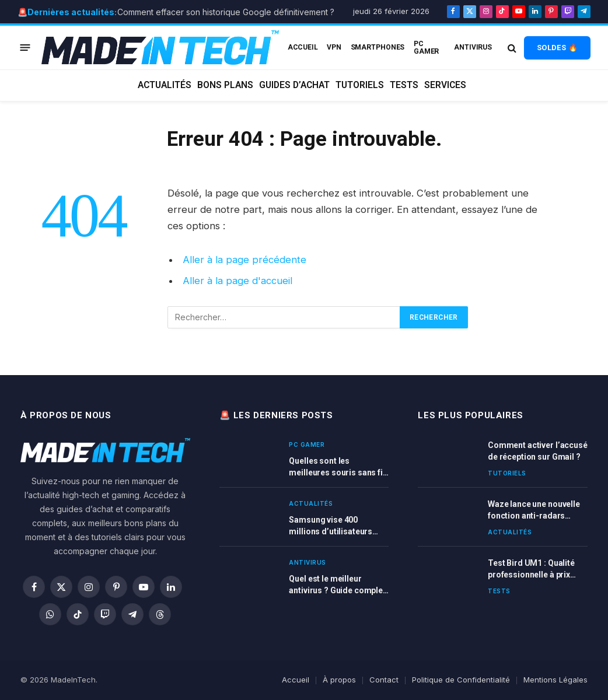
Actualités (165, 85)
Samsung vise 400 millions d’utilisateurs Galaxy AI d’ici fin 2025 (331, 526)
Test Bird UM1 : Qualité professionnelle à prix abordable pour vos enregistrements (531, 569)
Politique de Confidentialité (461, 680)
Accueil (296, 680)
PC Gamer (426, 47)
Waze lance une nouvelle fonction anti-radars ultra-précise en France (534, 510)
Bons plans (225, 85)
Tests (404, 85)
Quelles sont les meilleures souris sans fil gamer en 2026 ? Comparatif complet (337, 467)
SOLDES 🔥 (557, 48)
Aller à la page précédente (244, 260)
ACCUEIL (303, 47)
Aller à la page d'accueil (237, 281)
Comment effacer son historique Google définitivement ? (226, 12)
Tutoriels (360, 85)
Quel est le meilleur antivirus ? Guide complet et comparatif (337, 585)
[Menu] (25, 48)
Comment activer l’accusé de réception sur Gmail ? (538, 451)
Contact (384, 680)
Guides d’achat (294, 85)
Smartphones (378, 47)
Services (445, 85)
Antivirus (473, 47)
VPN (334, 47)
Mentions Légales (555, 680)
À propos (339, 680)
